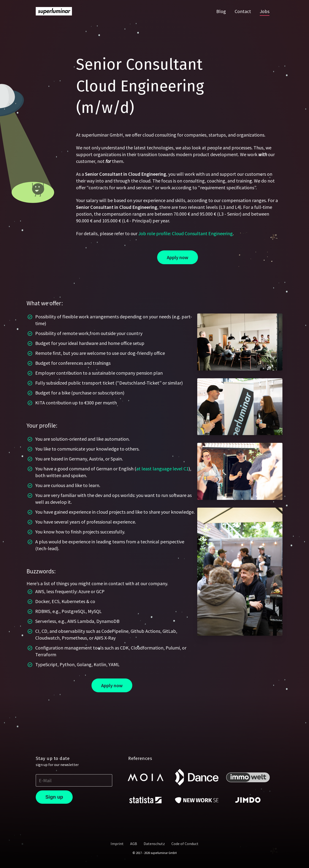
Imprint (117, 844)
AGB (134, 844)
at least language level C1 (162, 469)
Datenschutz (154, 844)
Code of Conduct (185, 844)
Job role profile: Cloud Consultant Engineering (186, 233)
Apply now (178, 257)
